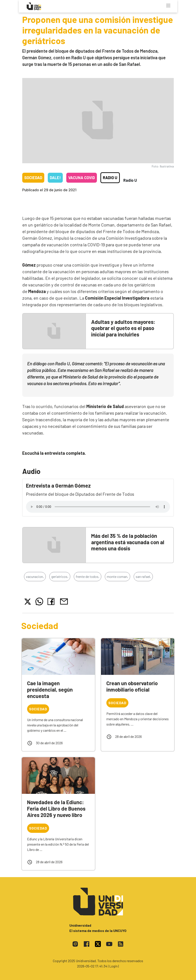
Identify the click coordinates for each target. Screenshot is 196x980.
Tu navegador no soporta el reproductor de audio (98, 507)
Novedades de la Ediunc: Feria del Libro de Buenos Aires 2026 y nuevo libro (56, 808)
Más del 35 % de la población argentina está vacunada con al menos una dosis (128, 542)
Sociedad (33, 178)
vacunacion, (35, 576)
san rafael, (143, 576)
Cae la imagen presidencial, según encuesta (50, 690)
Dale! (55, 178)
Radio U (110, 178)
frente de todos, (88, 576)
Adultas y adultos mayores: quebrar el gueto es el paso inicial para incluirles (123, 328)
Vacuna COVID (82, 178)
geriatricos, (60, 576)
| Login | (113, 966)
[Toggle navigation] (168, 6)
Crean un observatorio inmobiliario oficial (132, 686)
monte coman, (117, 576)
